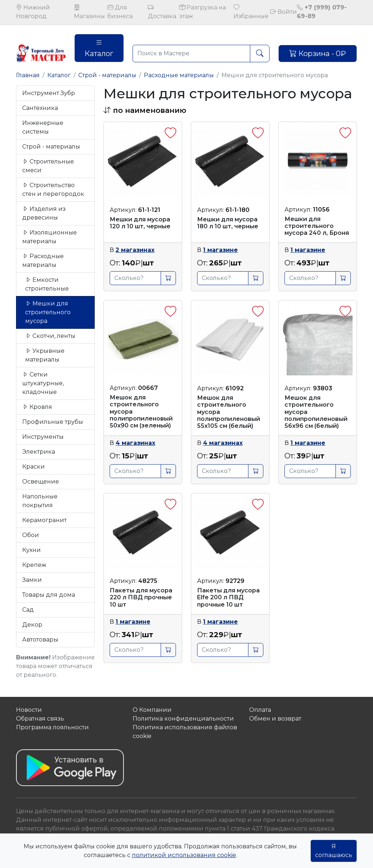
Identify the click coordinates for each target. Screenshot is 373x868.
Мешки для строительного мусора (48, 312)
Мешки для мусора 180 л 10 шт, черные (228, 223)
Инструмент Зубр (49, 93)
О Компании (152, 710)
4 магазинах (135, 443)
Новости (29, 710)
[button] (145, 110)
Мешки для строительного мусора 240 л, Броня (317, 226)
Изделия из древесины (44, 213)
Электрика (39, 452)
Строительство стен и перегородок (53, 190)
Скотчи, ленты (50, 336)
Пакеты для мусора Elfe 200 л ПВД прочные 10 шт (228, 597)
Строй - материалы (107, 75)
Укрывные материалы (45, 355)
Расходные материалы (179, 75)
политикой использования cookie (184, 855)
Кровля (37, 407)
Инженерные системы (43, 127)
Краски (34, 467)
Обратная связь (40, 719)
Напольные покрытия (40, 501)
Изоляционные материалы (50, 237)
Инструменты (43, 437)
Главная (28, 75)
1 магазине (220, 250)
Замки (32, 580)
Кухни (32, 550)
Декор (32, 625)
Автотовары (40, 640)
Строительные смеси (48, 166)
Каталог (99, 48)
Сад (28, 610)
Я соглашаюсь (334, 851)
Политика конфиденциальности (183, 719)
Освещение (41, 482)
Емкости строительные (47, 284)
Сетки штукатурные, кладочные (43, 383)
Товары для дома (49, 595)
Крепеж (34, 565)
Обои (31, 535)
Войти (284, 12)
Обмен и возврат (275, 719)
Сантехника (40, 108)
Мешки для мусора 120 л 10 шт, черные (140, 223)
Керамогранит (44, 520)
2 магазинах (135, 250)
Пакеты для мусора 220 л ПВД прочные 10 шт (141, 597)
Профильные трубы (53, 422)
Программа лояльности (52, 727)
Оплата (260, 710)
